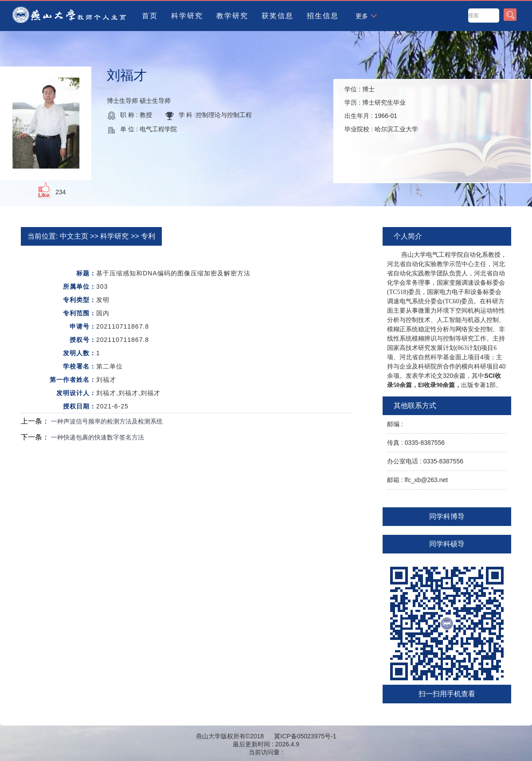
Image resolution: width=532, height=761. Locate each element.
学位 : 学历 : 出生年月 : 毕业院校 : (381, 109)
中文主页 (74, 236)
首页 (150, 16)
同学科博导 (447, 516)
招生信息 (323, 16)
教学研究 (232, 16)
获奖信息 (278, 16)
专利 (148, 236)
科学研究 (187, 16)
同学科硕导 (447, 544)
